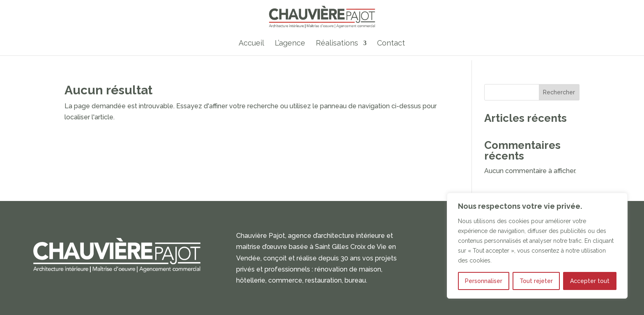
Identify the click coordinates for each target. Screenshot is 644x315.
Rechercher (559, 92)
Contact (391, 45)
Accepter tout (590, 281)
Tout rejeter (536, 281)
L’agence (290, 45)
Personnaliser (484, 281)
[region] (537, 246)
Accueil (251, 45)
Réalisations (337, 45)
